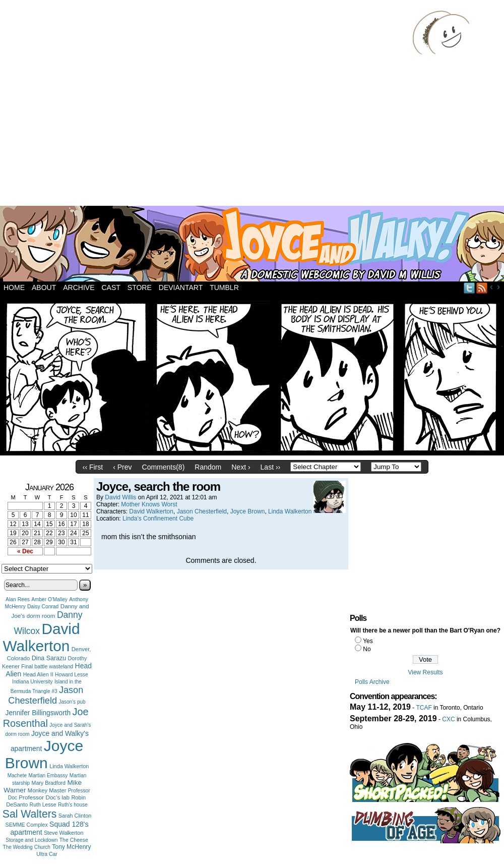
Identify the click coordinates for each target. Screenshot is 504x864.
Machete (17, 775)
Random (208, 467)
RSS (482, 288)
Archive (79, 287)
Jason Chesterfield (46, 695)
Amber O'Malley (49, 599)
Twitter (469, 288)
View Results (425, 672)
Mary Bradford (49, 783)
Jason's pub (72, 702)
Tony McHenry (71, 847)
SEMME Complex (27, 825)
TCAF (424, 708)
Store (140, 287)
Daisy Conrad (43, 607)
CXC (448, 719)
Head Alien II (38, 674)
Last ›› (271, 467)
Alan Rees (18, 599)
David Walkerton (42, 637)
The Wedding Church (27, 847)
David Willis (120, 497)
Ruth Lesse (43, 804)
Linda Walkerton (69, 766)
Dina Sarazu (49, 658)
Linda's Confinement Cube (158, 519)
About (44, 287)
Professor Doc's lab (44, 797)
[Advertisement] (94, 105)
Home (14, 287)
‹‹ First (93, 467)
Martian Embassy (48, 775)
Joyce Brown (44, 754)
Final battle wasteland (47, 666)
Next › (241, 467)
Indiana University (32, 682)
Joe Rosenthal (46, 717)
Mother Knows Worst (149, 504)
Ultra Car (47, 854)
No (367, 649)
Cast (111, 287)
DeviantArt (181, 287)
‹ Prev (122, 467)
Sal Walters (30, 814)
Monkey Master (47, 790)
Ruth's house (73, 805)
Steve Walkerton (64, 833)
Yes (368, 641)
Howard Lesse (72, 675)
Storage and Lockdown (31, 840)
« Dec (25, 551)
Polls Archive (372, 682)
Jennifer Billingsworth (38, 713)
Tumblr (224, 287)
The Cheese (74, 840)
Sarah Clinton (75, 816)
